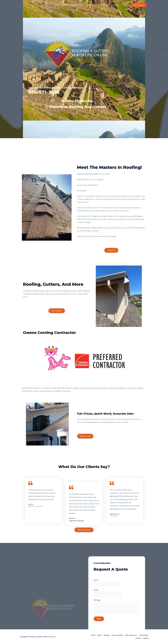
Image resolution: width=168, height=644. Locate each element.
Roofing (65, 5)
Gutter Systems (77, 5)
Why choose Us (92, 5)
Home (49, 5)
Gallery (125, 5)
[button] (111, 250)
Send (99, 619)
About (57, 5)
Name (96, 580)
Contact (116, 5)
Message (97, 600)
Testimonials (105, 5)
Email (96, 590)
